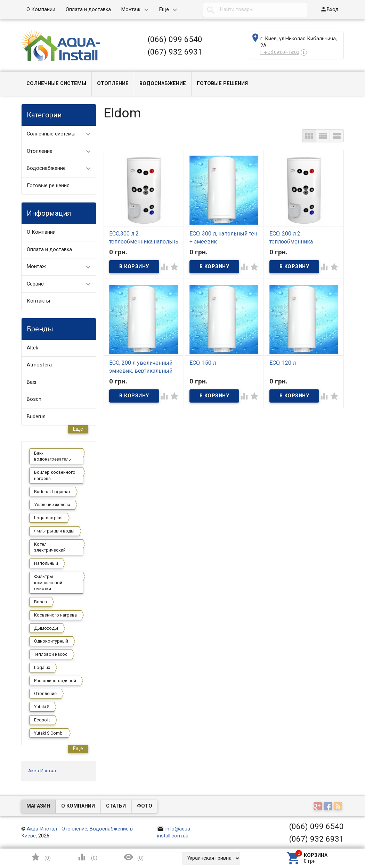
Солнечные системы (56, 84)
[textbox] (255, 10)
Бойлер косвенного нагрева (55, 475)
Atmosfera (39, 365)
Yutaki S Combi (49, 733)
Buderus (36, 417)
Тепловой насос (51, 654)
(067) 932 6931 (175, 52)
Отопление (113, 84)
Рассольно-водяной (55, 681)
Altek (33, 348)
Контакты (38, 301)
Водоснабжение (163, 84)
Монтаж (131, 10)
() (41, 857)
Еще (164, 10)
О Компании (41, 10)
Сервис (35, 284)
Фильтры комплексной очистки (48, 583)
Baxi (31, 382)
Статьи (116, 806)
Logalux (42, 667)
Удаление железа (52, 505)
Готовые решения (222, 84)
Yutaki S (42, 707)
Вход (329, 9)
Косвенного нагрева (55, 615)
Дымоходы (46, 628)
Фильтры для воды (54, 531)
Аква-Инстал (42, 771)
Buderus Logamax (52, 492)
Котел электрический (50, 547)
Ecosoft (42, 720)
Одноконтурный (51, 641)
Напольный (46, 563)
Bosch (34, 399)
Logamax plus (48, 518)
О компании (78, 806)
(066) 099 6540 (175, 39)
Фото (145, 806)
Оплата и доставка (88, 10)
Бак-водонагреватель (52, 456)
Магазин (38, 806)
